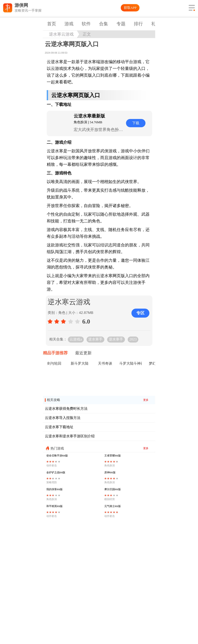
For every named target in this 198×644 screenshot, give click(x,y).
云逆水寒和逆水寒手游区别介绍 (70, 436)
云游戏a (76, 339)
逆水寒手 (95, 339)
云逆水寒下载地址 (59, 427)
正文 (87, 34)
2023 (133, 339)
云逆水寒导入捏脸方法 (63, 418)
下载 (136, 123)
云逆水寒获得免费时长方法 (66, 409)
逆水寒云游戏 (61, 34)
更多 (146, 400)
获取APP (130, 8)
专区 (140, 313)
